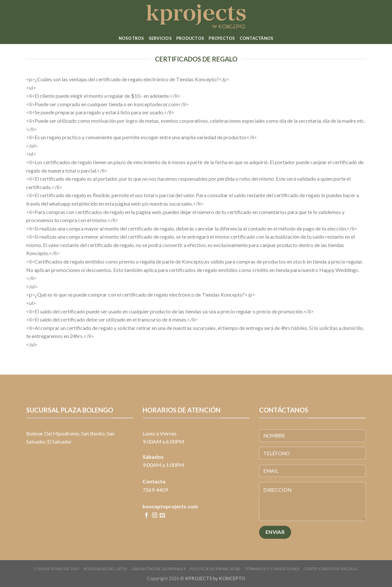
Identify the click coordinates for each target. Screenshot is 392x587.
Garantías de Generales (158, 569)
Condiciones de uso (57, 569)
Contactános (257, 38)
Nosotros (131, 38)
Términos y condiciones (272, 569)
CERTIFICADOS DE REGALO (331, 569)
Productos (190, 38)
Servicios (160, 38)
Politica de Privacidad (215, 569)
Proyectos (222, 38)
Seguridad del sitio (105, 569)
